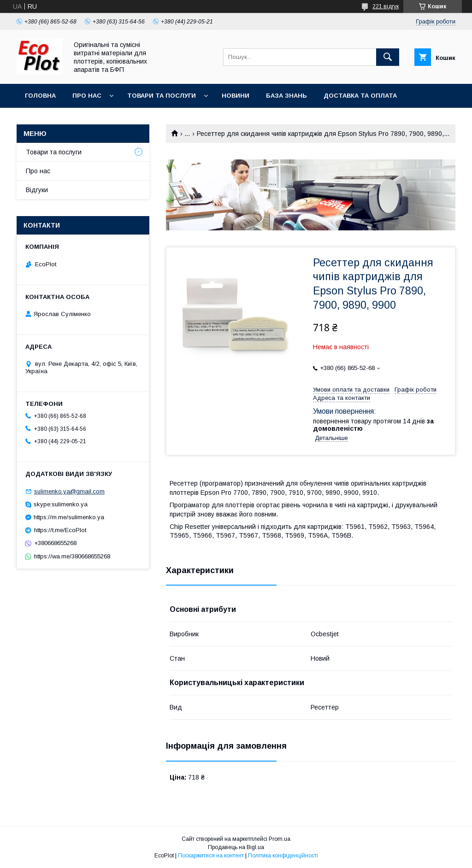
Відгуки (37, 190)
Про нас (87, 96)
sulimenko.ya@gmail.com (69, 491)
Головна (40, 96)
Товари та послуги (162, 96)
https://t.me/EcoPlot (60, 530)
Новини (236, 96)
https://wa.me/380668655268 (72, 556)
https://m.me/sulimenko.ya (69, 517)
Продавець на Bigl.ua (236, 847)
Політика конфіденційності (283, 856)
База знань (286, 96)
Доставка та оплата (360, 96)
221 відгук (386, 6)
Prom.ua (280, 839)
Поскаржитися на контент (211, 856)
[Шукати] (388, 57)
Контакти (42, 120)
